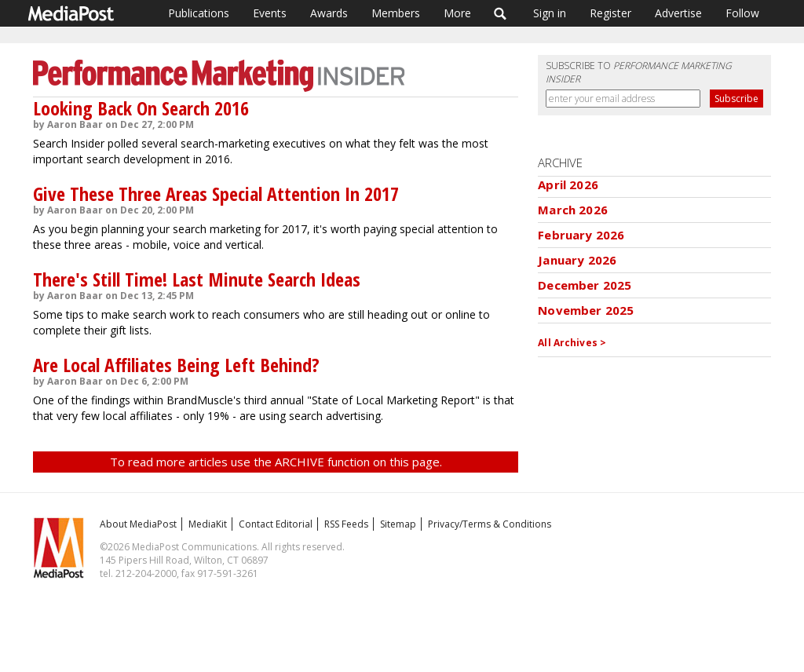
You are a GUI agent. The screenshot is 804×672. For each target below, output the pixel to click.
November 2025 (586, 310)
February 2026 (581, 235)
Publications (199, 13)
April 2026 (568, 184)
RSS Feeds (346, 524)
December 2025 (585, 285)
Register (610, 13)
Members (396, 13)
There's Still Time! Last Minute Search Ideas (197, 279)
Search (501, 13)
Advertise (678, 13)
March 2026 (573, 210)
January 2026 (577, 260)
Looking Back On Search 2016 (141, 108)
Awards (329, 13)
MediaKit (208, 524)
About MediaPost (138, 524)
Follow (742, 13)
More (457, 13)
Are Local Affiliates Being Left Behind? (176, 365)
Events (270, 13)
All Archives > (572, 343)
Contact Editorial (276, 524)
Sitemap (398, 524)
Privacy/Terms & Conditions (490, 524)
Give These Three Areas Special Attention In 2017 (216, 194)
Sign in (550, 13)
